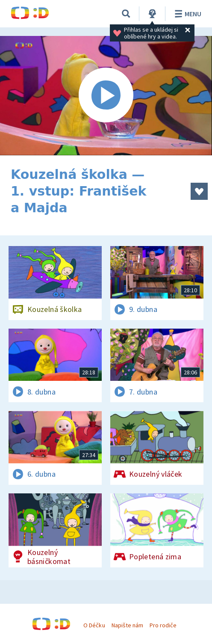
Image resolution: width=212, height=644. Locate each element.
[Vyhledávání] (126, 14)
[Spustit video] (106, 96)
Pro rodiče (163, 625)
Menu (187, 14)
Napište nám (127, 625)
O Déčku (94, 625)
